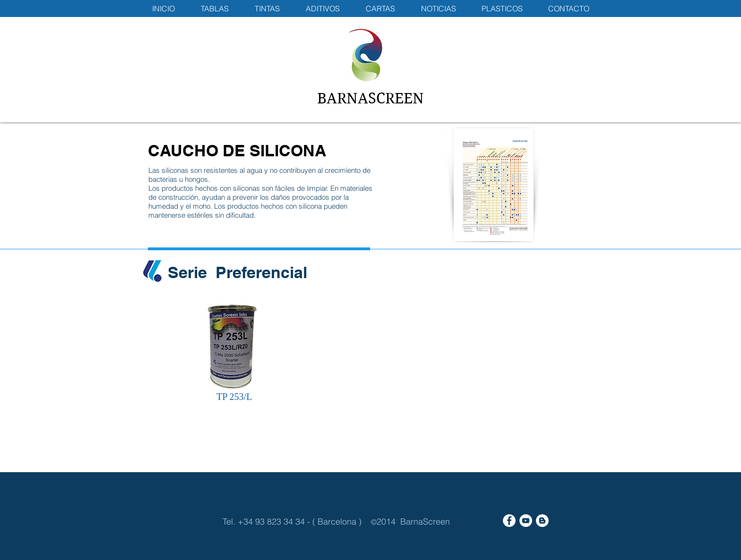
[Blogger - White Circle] (542, 521)
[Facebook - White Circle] (509, 521)
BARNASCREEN (370, 98)
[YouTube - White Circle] (526, 521)
